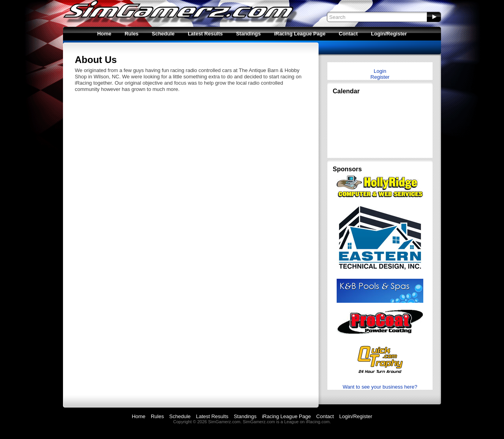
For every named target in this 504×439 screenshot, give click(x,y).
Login (380, 71)
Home (104, 34)
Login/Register (389, 34)
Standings (248, 34)
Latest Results (205, 34)
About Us (96, 60)
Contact (348, 34)
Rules (131, 34)
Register (380, 77)
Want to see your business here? (380, 387)
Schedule (163, 34)
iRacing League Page (300, 34)
